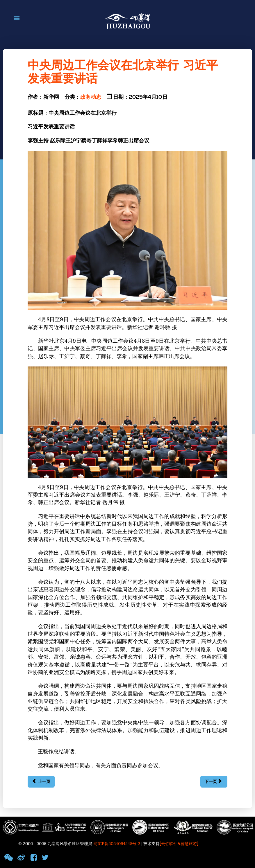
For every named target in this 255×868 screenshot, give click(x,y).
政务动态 (91, 97)
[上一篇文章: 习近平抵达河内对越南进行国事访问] (41, 782)
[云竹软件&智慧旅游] (179, 844)
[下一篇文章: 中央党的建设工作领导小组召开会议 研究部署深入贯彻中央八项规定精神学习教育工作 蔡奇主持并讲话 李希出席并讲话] (214, 782)
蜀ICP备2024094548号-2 (117, 844)
